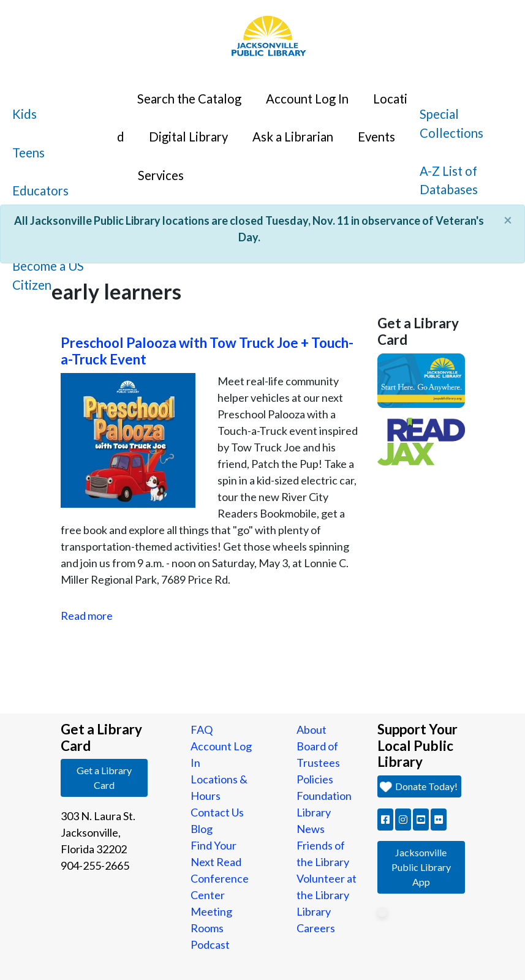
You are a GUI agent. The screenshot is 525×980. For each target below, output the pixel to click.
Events (376, 137)
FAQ (202, 729)
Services (161, 175)
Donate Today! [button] (419, 786)
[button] (385, 820)
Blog (202, 829)
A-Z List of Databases (449, 180)
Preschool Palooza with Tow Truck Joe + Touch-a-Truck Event (207, 351)
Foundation (324, 796)
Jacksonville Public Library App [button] (421, 867)
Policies (315, 779)
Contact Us (217, 812)
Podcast (210, 944)
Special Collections (451, 123)
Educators (40, 190)
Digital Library (188, 137)
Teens (28, 153)
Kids (25, 114)
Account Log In (307, 99)
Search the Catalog (189, 99)
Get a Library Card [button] (104, 778)
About (312, 729)
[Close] (508, 220)
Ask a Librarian (293, 137)
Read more (87, 616)
